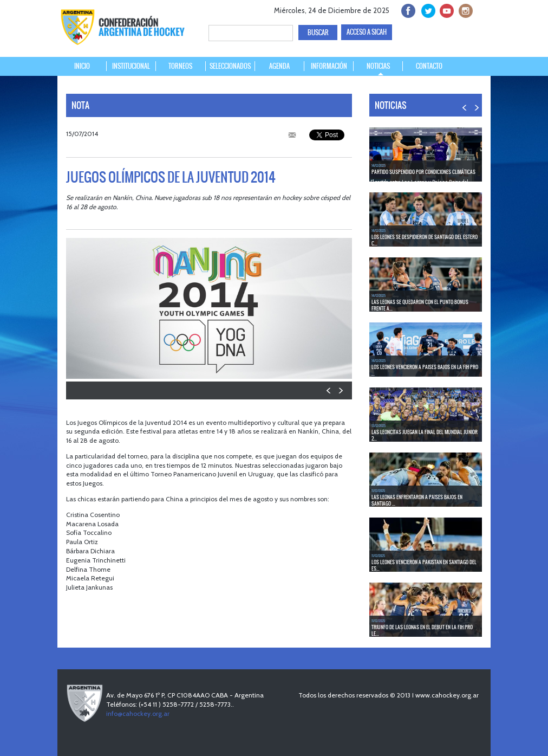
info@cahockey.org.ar (138, 713)
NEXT (340, 390)
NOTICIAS (378, 66)
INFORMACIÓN (329, 66)
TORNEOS (180, 66)
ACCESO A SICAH (367, 32)
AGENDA (279, 66)
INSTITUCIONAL (131, 66)
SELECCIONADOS (230, 66)
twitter (426, 9)
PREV (329, 390)
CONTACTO (429, 66)
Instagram (464, 9)
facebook (407, 9)
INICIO (82, 66)
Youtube (445, 9)
